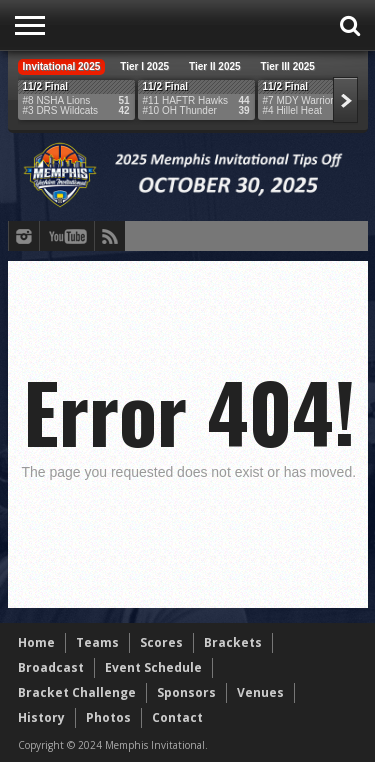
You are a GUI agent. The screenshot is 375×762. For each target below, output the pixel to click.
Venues (260, 692)
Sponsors (186, 692)
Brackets (233, 642)
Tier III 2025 (288, 66)
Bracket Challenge (77, 692)
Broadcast (51, 667)
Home (36, 642)
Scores (161, 642)
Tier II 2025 (215, 66)
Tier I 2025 (144, 66)
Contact (177, 717)
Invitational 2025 (62, 66)
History (41, 717)
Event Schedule (153, 667)
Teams (97, 642)
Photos (108, 717)
